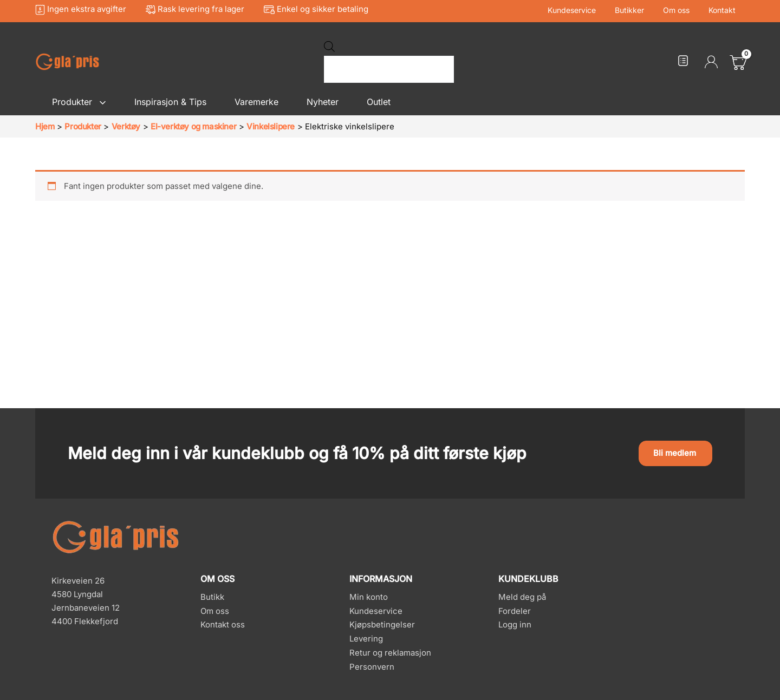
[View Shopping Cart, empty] (737, 62)
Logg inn (515, 624)
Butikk (212, 597)
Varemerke (256, 102)
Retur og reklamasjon (390, 653)
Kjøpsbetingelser (382, 624)
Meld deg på (522, 597)
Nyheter (323, 102)
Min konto (369, 597)
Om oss (682, 10)
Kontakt (724, 10)
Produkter (79, 102)
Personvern (372, 667)
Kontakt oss (223, 624)
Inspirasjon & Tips (170, 102)
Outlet (379, 102)
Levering (366, 639)
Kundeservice (585, 10)
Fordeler (515, 611)
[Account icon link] (711, 62)
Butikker (639, 10)
